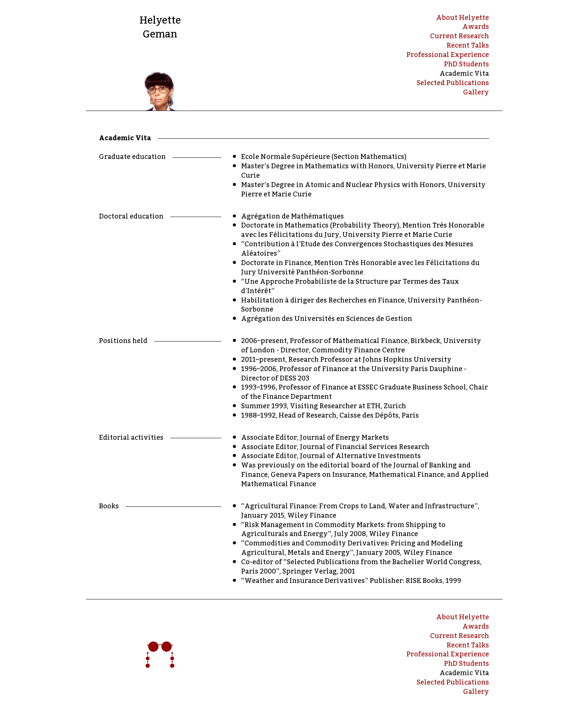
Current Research (460, 36)
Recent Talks (468, 46)
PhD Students (466, 64)
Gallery (476, 92)
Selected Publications (453, 83)
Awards (476, 27)
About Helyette (463, 18)
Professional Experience (448, 55)
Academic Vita (464, 74)
